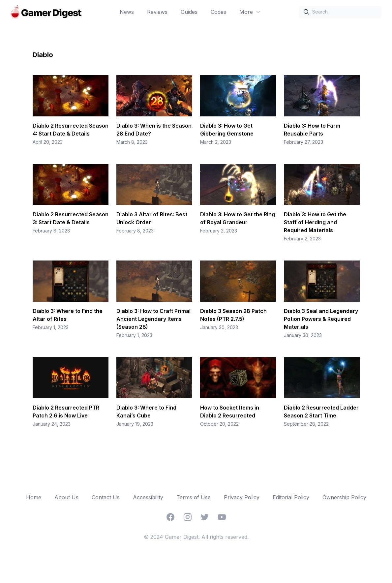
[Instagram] (188, 517)
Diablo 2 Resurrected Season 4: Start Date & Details (71, 130)
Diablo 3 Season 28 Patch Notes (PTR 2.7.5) (233, 315)
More (250, 12)
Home (34, 497)
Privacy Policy (242, 497)
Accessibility (148, 497)
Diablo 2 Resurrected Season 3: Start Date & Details (71, 218)
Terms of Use (194, 497)
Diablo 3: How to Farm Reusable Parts (312, 130)
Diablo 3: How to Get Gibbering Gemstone (227, 130)
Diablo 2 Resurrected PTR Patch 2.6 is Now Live (66, 412)
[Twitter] (205, 517)
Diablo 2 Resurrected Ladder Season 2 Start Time (321, 412)
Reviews (157, 12)
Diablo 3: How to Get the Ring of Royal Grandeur (238, 218)
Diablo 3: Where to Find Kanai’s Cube (146, 412)
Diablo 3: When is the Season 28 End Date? (154, 130)
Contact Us (106, 497)
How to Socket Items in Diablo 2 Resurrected (230, 412)
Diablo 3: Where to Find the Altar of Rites (68, 315)
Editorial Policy (291, 497)
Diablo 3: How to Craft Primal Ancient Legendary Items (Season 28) (153, 319)
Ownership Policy (344, 497)
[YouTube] (222, 517)
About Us (66, 497)
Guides (189, 12)
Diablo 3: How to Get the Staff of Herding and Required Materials (315, 222)
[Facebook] (170, 517)
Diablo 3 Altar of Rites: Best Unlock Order (152, 218)
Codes (218, 12)
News (127, 12)
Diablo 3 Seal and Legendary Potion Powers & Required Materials (321, 319)
